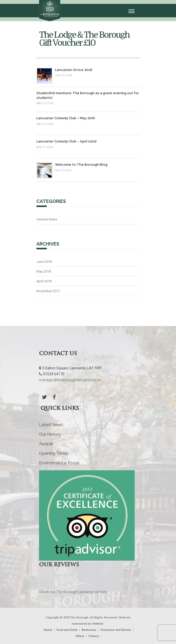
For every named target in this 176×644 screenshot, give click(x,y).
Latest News (51, 425)
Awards (46, 444)
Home (48, 630)
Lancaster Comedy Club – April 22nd (66, 141)
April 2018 (44, 281)
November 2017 (48, 291)
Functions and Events (116, 630)
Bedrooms (89, 630)
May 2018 (44, 271)
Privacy (94, 636)
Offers (80, 636)
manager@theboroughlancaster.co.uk (70, 380)
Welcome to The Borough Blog (81, 165)
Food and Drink (67, 630)
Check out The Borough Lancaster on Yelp (73, 592)
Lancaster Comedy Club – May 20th (66, 118)
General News (47, 219)
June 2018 (44, 262)
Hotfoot (98, 624)
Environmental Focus (59, 463)
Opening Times (54, 453)
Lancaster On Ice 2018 (74, 70)
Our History (50, 434)
